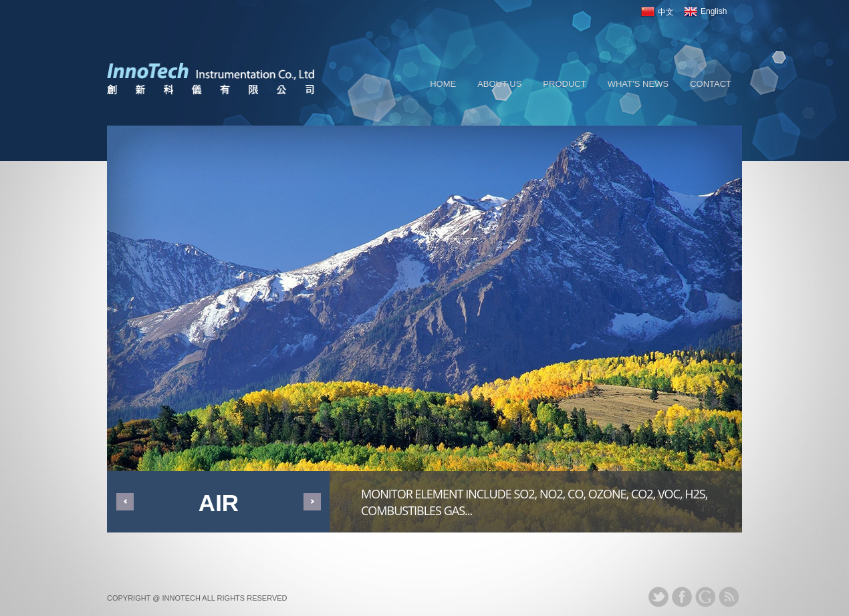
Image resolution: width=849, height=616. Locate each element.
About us (499, 84)
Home (443, 84)
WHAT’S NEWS (638, 84)
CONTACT (711, 84)
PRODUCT (564, 84)
